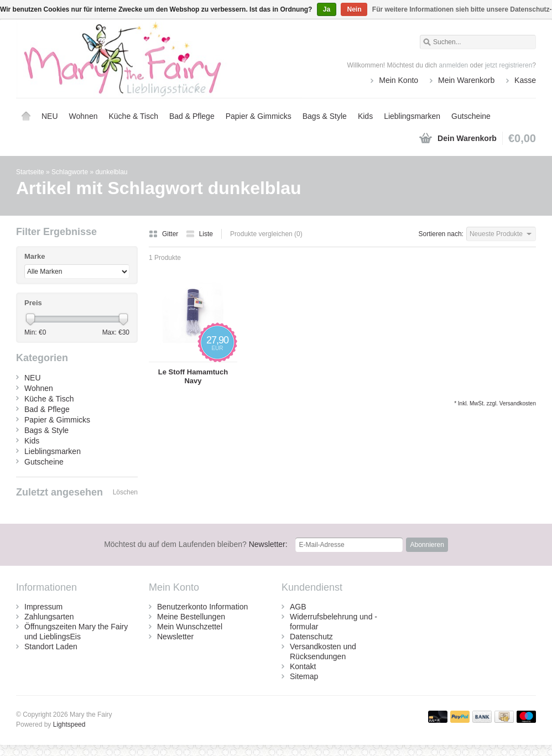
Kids (365, 116)
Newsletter (175, 637)
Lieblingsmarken (412, 116)
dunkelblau (111, 172)
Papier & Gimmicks (259, 116)
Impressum (43, 607)
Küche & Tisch (133, 116)
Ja (327, 9)
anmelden (454, 65)
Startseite (26, 116)
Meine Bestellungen (191, 617)
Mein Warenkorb (466, 80)
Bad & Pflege (192, 116)
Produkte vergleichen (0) (266, 234)
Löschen (125, 492)
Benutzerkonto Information (202, 607)
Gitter (165, 234)
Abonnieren (427, 545)
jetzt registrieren (509, 65)
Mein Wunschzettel (190, 627)
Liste (199, 234)
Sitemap (304, 676)
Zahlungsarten (49, 617)
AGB (298, 607)
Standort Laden (51, 646)
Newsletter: (196, 544)
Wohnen (84, 116)
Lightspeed (69, 724)
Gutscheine (471, 116)
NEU (50, 116)
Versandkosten (518, 403)
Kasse (525, 80)
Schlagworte (70, 172)
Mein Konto (399, 80)
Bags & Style (325, 116)
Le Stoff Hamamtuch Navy (193, 376)
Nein (354, 9)
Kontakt (303, 666)
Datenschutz (311, 637)
